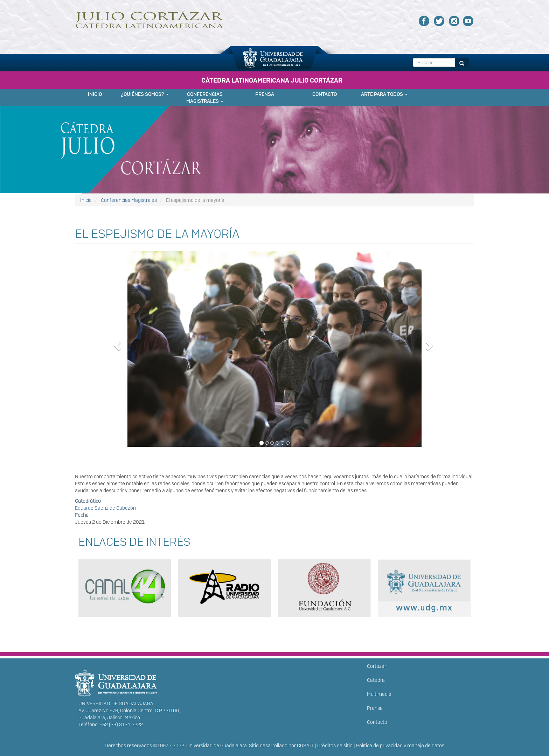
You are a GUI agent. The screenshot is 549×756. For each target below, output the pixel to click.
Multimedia (379, 694)
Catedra (376, 680)
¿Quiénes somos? (145, 94)
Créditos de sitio (335, 746)
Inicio (95, 94)
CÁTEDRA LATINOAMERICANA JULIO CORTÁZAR (272, 80)
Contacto (325, 94)
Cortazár (377, 666)
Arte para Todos (384, 94)
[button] (274, 354)
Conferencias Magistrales (205, 98)
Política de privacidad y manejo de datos (400, 746)
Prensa (265, 94)
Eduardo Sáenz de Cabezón (105, 508)
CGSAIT (305, 746)
